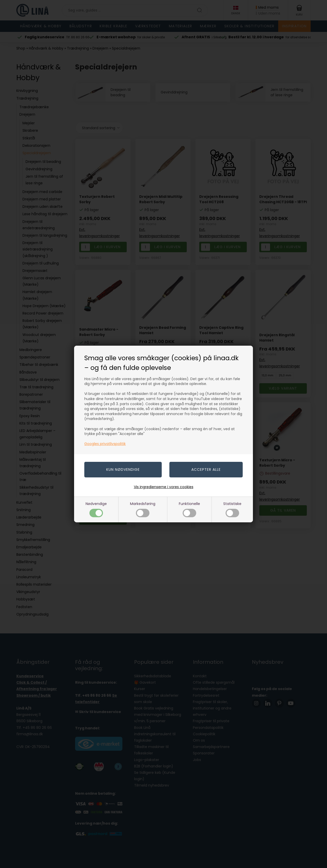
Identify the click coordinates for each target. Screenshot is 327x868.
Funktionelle (189, 509)
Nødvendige (96, 509)
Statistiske (232, 509)
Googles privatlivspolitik (105, 444)
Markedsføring (143, 509)
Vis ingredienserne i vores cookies (164, 487)
